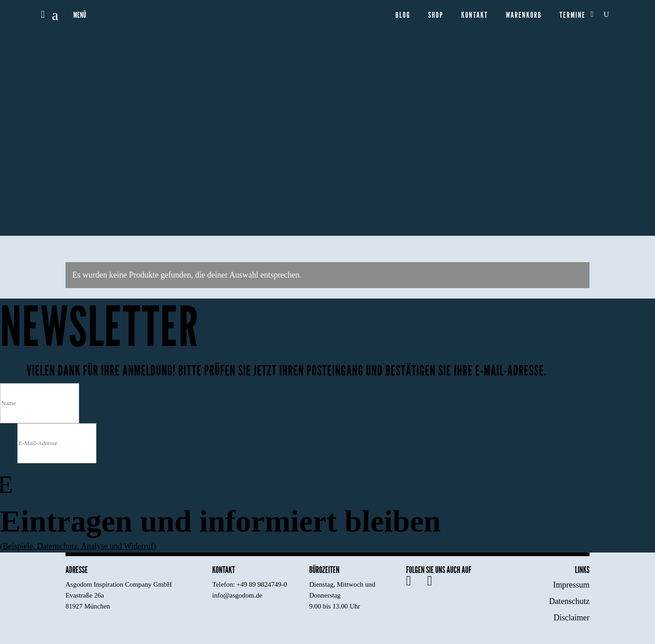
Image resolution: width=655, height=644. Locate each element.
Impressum (571, 585)
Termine (572, 15)
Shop (436, 15)
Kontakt (475, 15)
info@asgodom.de (237, 595)
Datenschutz (569, 601)
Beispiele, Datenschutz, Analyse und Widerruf (78, 546)
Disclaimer (572, 618)
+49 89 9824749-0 (262, 584)
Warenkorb (524, 15)
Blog (403, 15)
